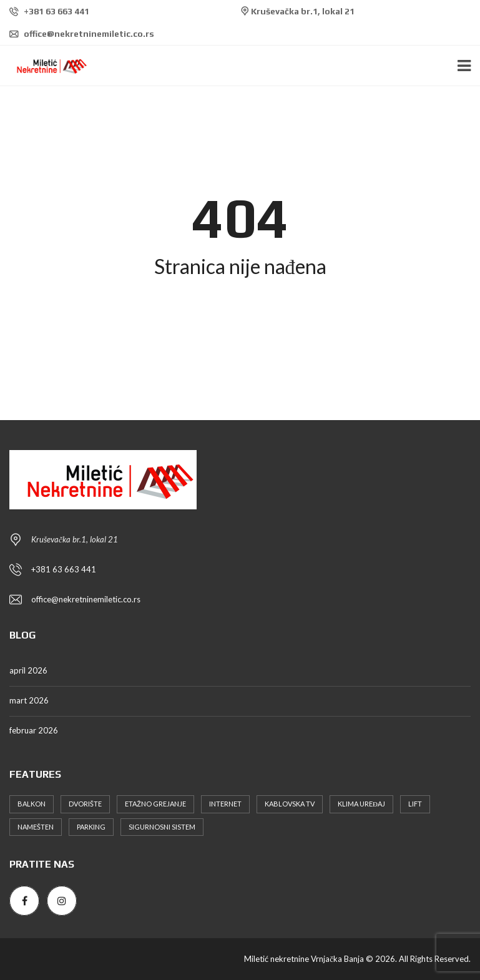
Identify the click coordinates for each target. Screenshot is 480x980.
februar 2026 (34, 730)
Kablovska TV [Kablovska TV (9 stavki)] (290, 804)
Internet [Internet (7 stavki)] (225, 804)
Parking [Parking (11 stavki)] (91, 827)
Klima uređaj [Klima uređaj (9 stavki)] (361, 804)
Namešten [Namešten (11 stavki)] (36, 827)
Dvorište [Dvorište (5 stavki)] (85, 804)
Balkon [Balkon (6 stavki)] (32, 804)
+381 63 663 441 (49, 11)
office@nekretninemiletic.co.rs (82, 34)
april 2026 (28, 670)
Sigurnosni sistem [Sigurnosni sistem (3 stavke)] (162, 827)
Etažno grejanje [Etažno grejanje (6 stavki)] (155, 804)
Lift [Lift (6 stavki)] (415, 804)
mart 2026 (29, 700)
